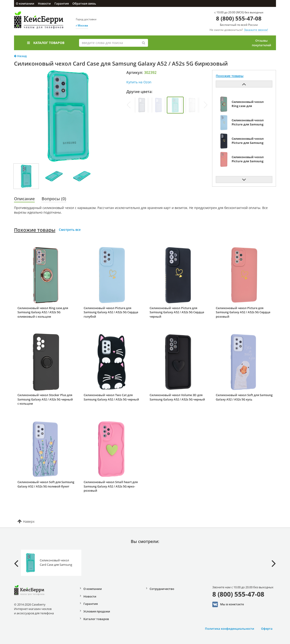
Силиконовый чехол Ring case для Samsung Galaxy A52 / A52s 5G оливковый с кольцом (43, 312)
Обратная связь (84, 3)
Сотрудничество (162, 589)
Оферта (267, 629)
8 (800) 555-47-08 (239, 18)
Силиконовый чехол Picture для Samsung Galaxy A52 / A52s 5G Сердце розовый (243, 312)
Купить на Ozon (139, 82)
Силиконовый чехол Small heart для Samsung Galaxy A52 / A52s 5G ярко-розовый (111, 486)
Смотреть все (70, 230)
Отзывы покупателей (262, 43)
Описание (24, 199)
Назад (20, 56)
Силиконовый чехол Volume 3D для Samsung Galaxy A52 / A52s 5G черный (177, 397)
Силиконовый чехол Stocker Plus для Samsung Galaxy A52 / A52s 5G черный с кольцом (45, 399)
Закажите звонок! (256, 30)
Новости (44, 3)
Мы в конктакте (228, 604)
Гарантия (62, 3)
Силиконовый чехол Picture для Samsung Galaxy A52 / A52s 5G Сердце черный (177, 312)
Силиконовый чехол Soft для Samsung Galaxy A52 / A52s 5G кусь (244, 397)
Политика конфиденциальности (230, 629)
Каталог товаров (46, 43)
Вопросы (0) (54, 199)
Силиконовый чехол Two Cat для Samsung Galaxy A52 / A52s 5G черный (111, 397)
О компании (25, 3)
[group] (142, 105)
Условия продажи (97, 611)
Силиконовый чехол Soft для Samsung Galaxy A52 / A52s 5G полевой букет (46, 484)
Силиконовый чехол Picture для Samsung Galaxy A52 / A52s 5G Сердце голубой (111, 312)
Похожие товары (35, 230)
